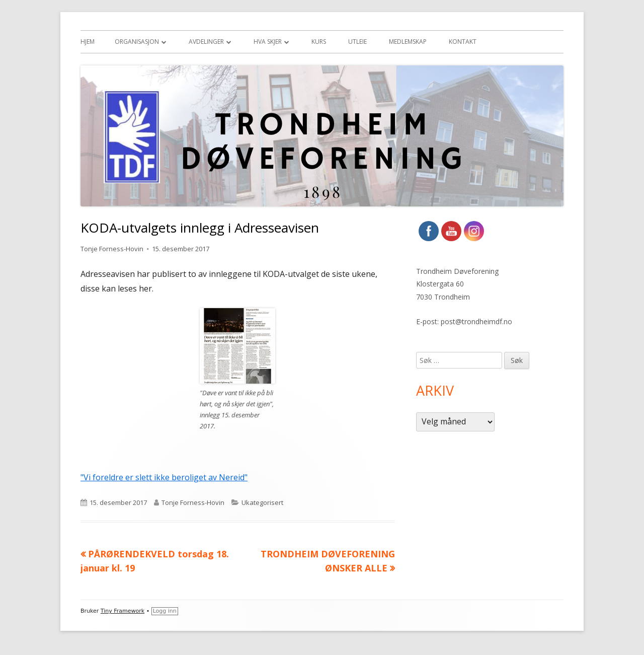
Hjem (88, 42)
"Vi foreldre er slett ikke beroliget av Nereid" (164, 477)
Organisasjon (137, 42)
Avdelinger (206, 42)
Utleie (357, 42)
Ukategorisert (262, 502)
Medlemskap (408, 42)
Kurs (319, 42)
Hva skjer (268, 42)
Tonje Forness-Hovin (112, 249)
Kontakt (463, 42)
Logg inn (165, 611)
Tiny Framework (123, 611)
